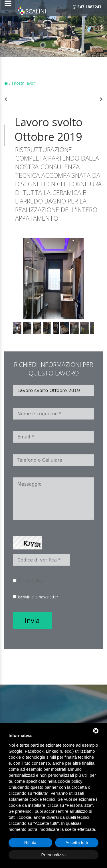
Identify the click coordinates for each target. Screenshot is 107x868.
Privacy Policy (30, 581)
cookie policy (70, 781)
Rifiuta (30, 842)
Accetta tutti (77, 842)
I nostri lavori (24, 83)
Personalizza (54, 855)
